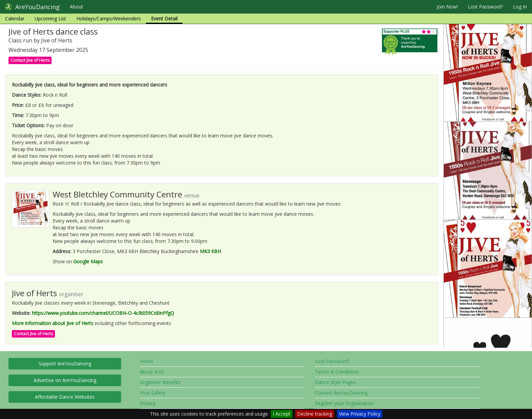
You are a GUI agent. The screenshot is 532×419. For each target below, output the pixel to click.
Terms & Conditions (337, 372)
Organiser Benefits (160, 382)
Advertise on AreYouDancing (65, 380)
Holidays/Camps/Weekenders (109, 18)
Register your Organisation (344, 403)
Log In (520, 7)
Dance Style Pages (335, 382)
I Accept (282, 414)
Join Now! (447, 7)
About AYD (152, 372)
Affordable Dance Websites (65, 397)
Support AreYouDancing (65, 364)
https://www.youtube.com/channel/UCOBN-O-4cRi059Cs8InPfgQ (103, 313)
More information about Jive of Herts (53, 323)
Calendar (15, 18)
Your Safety (153, 393)
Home (147, 361)
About (77, 7)
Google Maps (88, 261)
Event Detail (164, 18)
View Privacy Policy (360, 414)
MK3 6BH (210, 251)
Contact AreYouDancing (341, 393)
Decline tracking (315, 414)
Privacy (148, 403)
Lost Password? (485, 7)
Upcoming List (50, 18)
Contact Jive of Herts (30, 60)
